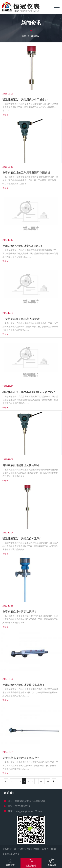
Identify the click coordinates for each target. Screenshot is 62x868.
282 (41, 781)
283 (47, 781)
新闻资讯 (36, 36)
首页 (24, 36)
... (37, 781)
